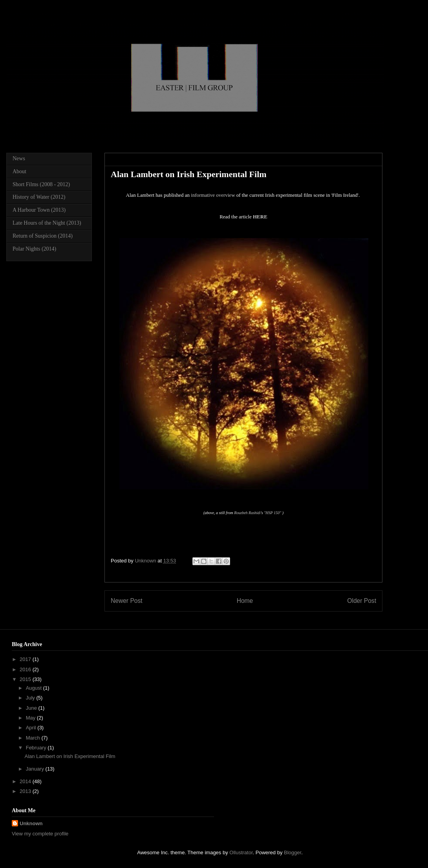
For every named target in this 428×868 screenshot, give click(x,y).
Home (245, 601)
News (19, 158)
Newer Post (127, 601)
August (35, 688)
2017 (26, 659)
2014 (26, 781)
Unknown (31, 823)
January (36, 769)
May (31, 718)
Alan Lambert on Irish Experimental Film (70, 756)
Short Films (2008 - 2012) (41, 184)
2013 (26, 791)
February (37, 748)
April (32, 728)
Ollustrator (241, 852)
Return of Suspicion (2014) (43, 236)
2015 (26, 679)
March (34, 738)
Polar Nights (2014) (34, 249)
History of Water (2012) (39, 197)
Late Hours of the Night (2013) (47, 223)
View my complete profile (40, 834)
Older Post (362, 601)
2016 (26, 669)
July (31, 698)
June (32, 708)
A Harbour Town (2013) (39, 210)
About (19, 171)
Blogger (293, 852)
